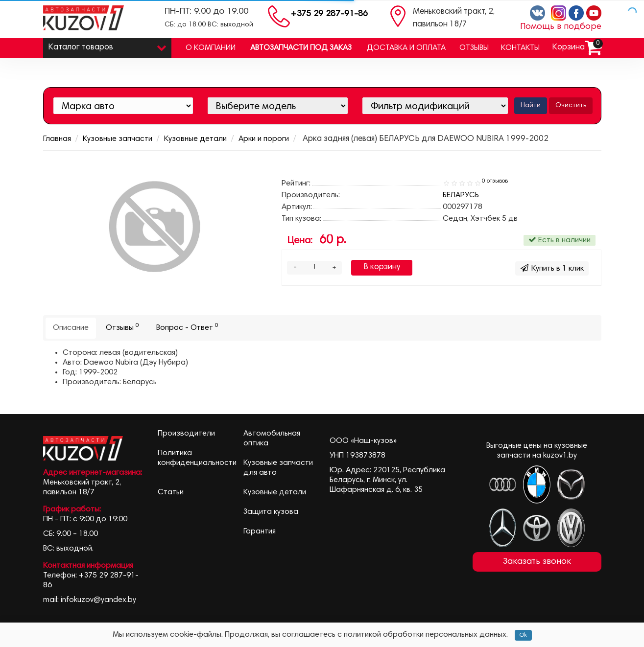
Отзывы (474, 48)
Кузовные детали (195, 139)
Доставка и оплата (406, 48)
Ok (523, 635)
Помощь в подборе (561, 27)
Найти (531, 106)
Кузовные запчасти (118, 139)
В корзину (382, 267)
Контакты (520, 48)
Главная (57, 139)
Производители (186, 434)
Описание (71, 328)
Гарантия (260, 531)
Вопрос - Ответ (187, 327)
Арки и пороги (264, 139)
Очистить (571, 106)
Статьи (171, 492)
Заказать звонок (537, 562)
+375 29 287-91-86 (329, 14)
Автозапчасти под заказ (301, 48)
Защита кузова (271, 512)
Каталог (107, 45)
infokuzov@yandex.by (98, 600)
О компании (211, 48)
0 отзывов (495, 181)
